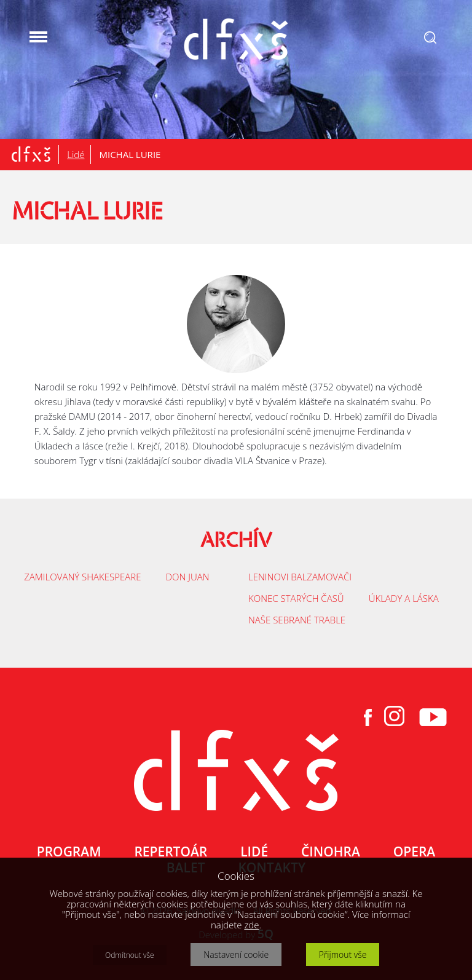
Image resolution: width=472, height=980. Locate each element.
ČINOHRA (331, 852)
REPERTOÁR (171, 852)
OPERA (414, 852)
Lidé (76, 154)
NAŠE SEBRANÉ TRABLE (297, 620)
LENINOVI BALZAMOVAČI (300, 577)
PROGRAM (69, 852)
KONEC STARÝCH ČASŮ (296, 598)
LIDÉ (254, 852)
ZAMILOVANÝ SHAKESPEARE (82, 577)
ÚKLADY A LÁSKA (404, 598)
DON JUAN (187, 577)
